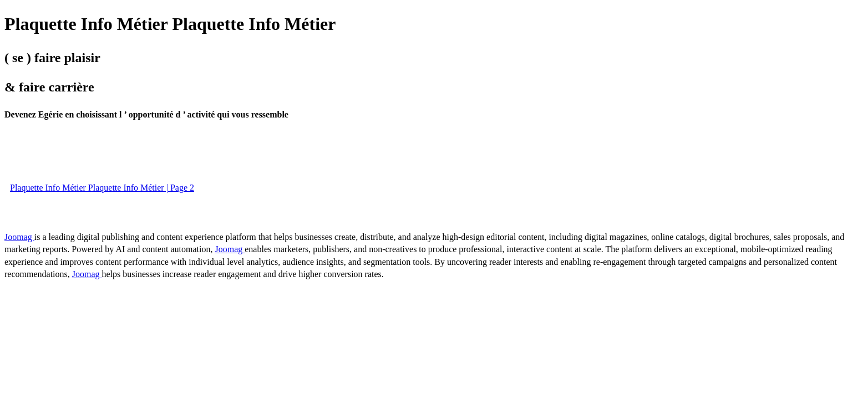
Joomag (19, 237)
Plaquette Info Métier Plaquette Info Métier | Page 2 (102, 188)
